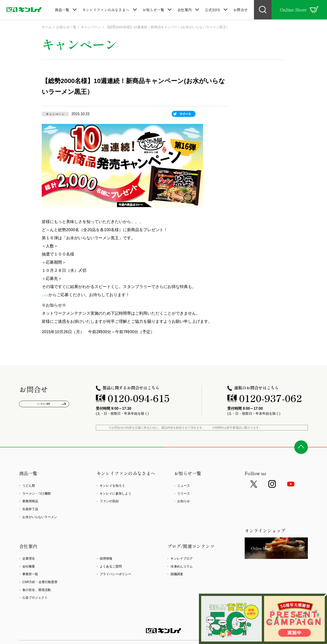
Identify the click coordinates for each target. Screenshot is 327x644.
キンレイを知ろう (112, 486)
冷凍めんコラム (182, 567)
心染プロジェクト (35, 598)
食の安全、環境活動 (37, 591)
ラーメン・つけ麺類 (37, 494)
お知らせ (184, 502)
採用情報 (106, 559)
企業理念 (29, 559)
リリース (184, 494)
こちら (48, 295)
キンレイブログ (182, 559)
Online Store (299, 10)
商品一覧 (62, 10)
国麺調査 (177, 575)
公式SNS (212, 10)
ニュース (184, 486)
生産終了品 (30, 510)
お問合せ (240, 10)
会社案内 (184, 10)
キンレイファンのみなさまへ (106, 10)
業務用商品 (30, 502)
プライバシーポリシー (115, 575)
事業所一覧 (30, 575)
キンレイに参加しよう (115, 494)
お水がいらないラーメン (40, 518)
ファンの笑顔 (109, 502)
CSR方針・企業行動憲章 (40, 583)
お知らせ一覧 (153, 10)
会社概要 (29, 567)
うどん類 (29, 486)
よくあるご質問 (44, 406)
